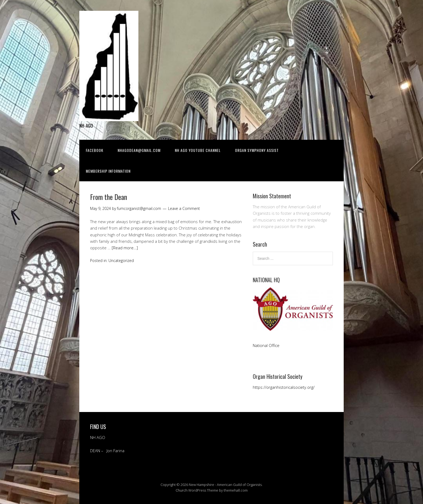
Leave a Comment (184, 208)
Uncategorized (121, 260)
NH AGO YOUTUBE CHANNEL (198, 150)
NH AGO (98, 437)
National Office (267, 345)
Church (182, 490)
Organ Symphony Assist (257, 150)
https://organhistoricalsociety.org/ (284, 387)
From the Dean (109, 197)
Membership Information (108, 171)
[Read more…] (125, 248)
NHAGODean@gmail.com (139, 150)
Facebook (95, 150)
